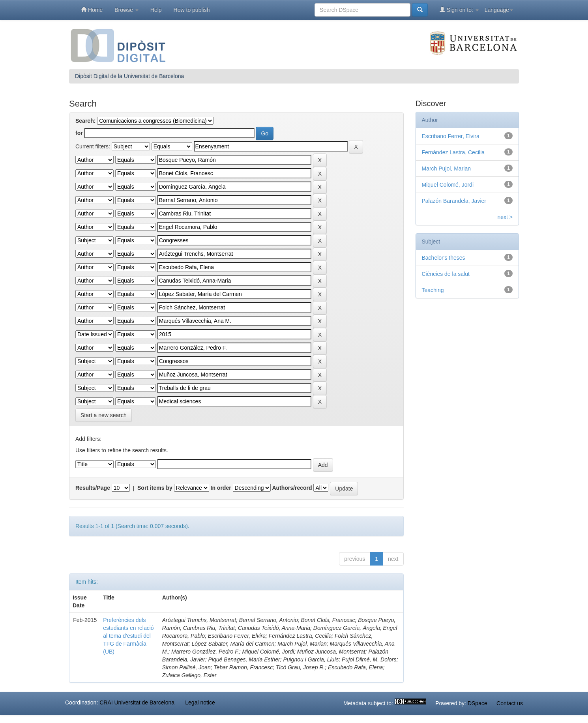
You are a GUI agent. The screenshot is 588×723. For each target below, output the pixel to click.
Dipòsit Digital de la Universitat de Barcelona (129, 76)
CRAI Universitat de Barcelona (137, 702)
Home (92, 10)
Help (156, 10)
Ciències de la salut (446, 274)
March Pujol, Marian (447, 169)
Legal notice (200, 702)
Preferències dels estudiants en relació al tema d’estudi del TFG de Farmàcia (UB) (128, 636)
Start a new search (104, 415)
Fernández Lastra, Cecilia (453, 152)
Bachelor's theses (444, 258)
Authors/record (292, 488)
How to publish (192, 10)
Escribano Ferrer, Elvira (451, 136)
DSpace (478, 703)
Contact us (510, 703)
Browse (126, 10)
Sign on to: (459, 10)
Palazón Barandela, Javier (454, 201)
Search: (85, 121)
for (79, 133)
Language (499, 10)
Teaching (433, 290)
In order (221, 488)
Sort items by (155, 488)
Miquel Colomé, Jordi (448, 185)
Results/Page (93, 488)
